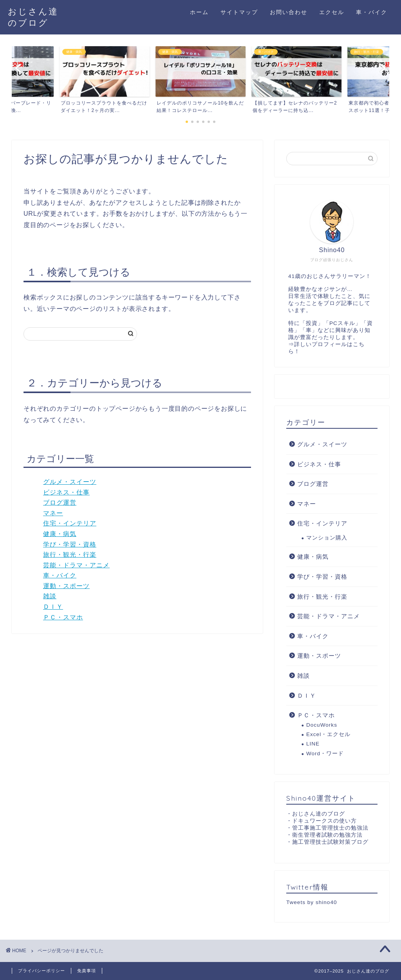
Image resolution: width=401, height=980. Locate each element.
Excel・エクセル (328, 734)
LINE (313, 744)
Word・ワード (325, 753)
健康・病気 (60, 534)
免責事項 (87, 971)
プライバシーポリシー (42, 971)
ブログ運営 (60, 503)
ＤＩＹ (53, 607)
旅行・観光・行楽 (70, 555)
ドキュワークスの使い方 (324, 821)
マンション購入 (327, 538)
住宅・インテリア (70, 523)
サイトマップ (239, 12)
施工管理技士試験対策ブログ (330, 842)
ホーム (199, 12)
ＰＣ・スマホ (63, 617)
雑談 (50, 596)
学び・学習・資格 (70, 544)
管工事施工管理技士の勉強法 (330, 828)
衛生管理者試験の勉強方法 (327, 835)
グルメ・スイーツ (70, 482)
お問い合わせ (289, 12)
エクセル (332, 12)
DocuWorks (322, 725)
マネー (53, 513)
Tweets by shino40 (312, 902)
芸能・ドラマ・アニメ (76, 565)
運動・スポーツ (66, 586)
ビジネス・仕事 (66, 492)
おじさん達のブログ (319, 814)
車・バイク (372, 12)
